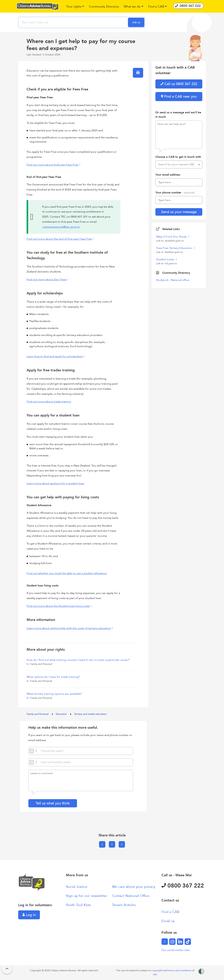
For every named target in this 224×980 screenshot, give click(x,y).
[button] (75, 7)
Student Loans (166, 259)
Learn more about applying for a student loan (55, 483)
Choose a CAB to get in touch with (178, 157)
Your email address (168, 175)
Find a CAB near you (179, 96)
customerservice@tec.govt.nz (61, 227)
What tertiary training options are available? (54, 694)
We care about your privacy (134, 887)
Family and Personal (38, 714)
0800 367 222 (183, 886)
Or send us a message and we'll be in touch (178, 115)
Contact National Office (131, 896)
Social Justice (77, 887)
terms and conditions (180, 970)
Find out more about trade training (49, 402)
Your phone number (175, 193)
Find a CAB (170, 912)
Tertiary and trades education (90, 714)
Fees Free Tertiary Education (174, 248)
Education (62, 714)
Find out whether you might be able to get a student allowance (67, 573)
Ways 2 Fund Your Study (172, 237)
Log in (29, 915)
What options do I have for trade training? (53, 677)
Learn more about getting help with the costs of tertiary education (69, 628)
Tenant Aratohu (124, 905)
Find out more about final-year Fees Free (52, 165)
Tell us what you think (53, 803)
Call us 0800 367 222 (179, 84)
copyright (158, 970)
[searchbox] (73, 22)
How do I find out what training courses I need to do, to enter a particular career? (78, 660)
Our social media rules (176, 950)
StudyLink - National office (173, 280)
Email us (168, 921)
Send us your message (179, 212)
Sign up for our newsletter (87, 896)
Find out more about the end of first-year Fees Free (59, 239)
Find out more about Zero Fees (46, 280)
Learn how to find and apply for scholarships (55, 356)
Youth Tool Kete (78, 905)
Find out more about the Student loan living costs (58, 606)
